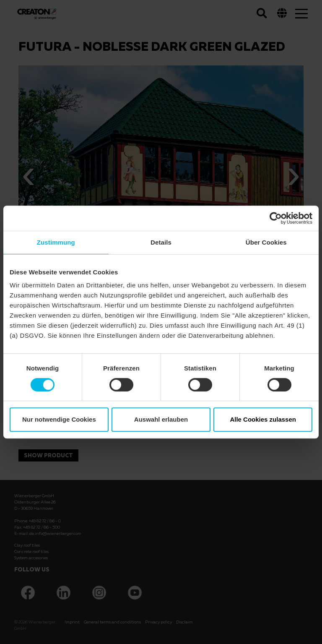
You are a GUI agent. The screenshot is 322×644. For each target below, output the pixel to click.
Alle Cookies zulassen (263, 419)
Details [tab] (161, 242)
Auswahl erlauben (161, 419)
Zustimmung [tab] (56, 242)
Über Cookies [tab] (266, 242)
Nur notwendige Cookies (59, 419)
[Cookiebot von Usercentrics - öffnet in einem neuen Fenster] (276, 218)
